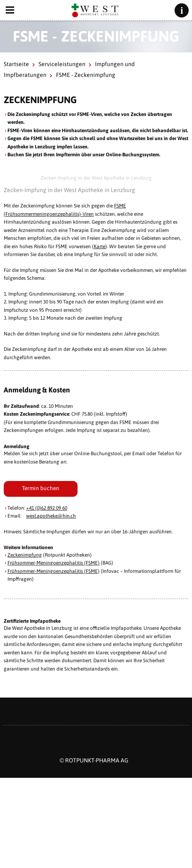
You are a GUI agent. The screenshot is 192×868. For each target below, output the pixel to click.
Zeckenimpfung (25, 555)
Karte (100, 247)
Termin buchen (41, 488)
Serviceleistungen (62, 64)
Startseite (16, 64)
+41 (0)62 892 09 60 (47, 508)
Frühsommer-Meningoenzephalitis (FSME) (53, 563)
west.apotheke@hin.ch (51, 516)
